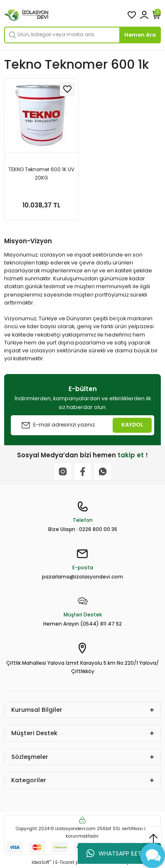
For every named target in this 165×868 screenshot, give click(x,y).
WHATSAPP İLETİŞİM (119, 853)
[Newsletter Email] (82, 425)
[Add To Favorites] (67, 89)
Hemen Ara (140, 35)
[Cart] (157, 15)
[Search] (82, 35)
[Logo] (27, 15)
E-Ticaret (65, 862)
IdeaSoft (41, 862)
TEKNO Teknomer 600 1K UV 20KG (41, 174)
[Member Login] (144, 15)
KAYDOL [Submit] (132, 425)
